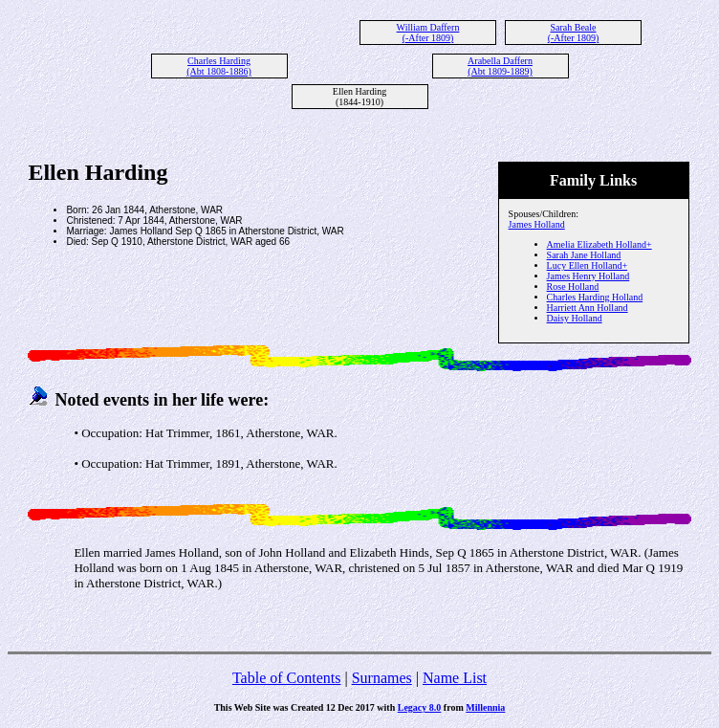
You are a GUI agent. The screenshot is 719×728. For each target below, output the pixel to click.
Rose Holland (573, 287)
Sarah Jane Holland (584, 255)
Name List (455, 678)
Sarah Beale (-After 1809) (574, 33)
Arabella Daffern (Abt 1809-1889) (500, 66)
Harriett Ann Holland (588, 308)
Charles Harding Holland (595, 297)
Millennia (485, 707)
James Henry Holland (588, 276)
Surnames (382, 678)
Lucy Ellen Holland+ (588, 265)
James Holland (537, 224)
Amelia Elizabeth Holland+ (599, 244)
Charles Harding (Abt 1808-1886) (219, 66)
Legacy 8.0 (420, 707)
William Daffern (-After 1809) (428, 33)
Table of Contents (287, 678)
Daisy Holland (575, 318)
